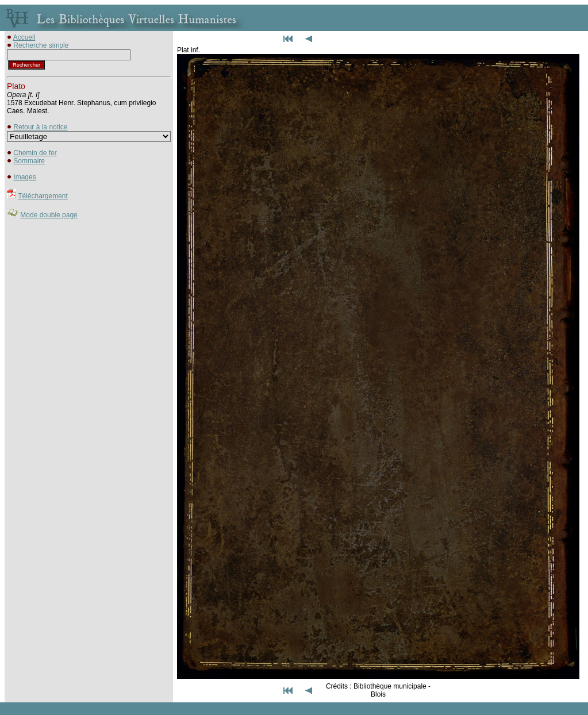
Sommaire (29, 161)
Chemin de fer (35, 153)
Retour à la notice (40, 127)
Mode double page (49, 215)
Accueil (24, 37)
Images (24, 177)
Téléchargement (43, 196)
